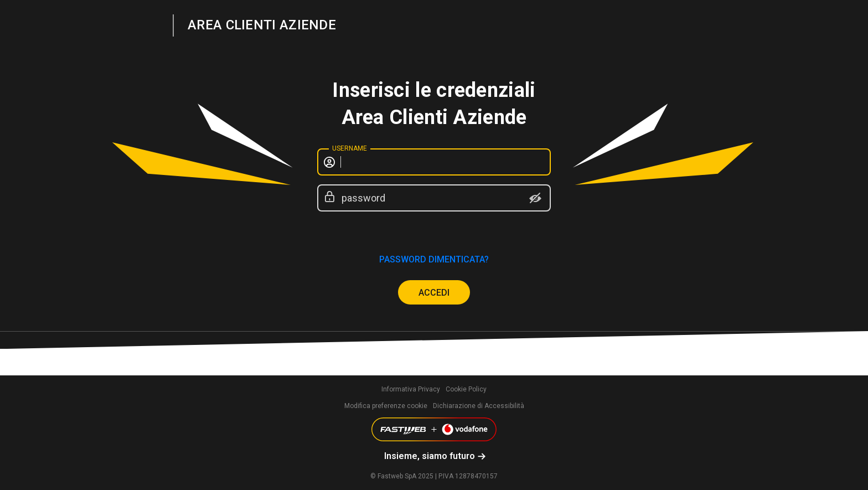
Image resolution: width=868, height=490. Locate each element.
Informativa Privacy (411, 389)
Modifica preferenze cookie (386, 406)
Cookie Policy (466, 389)
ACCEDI (434, 293)
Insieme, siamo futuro (430, 456)
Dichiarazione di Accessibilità (479, 406)
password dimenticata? (434, 259)
